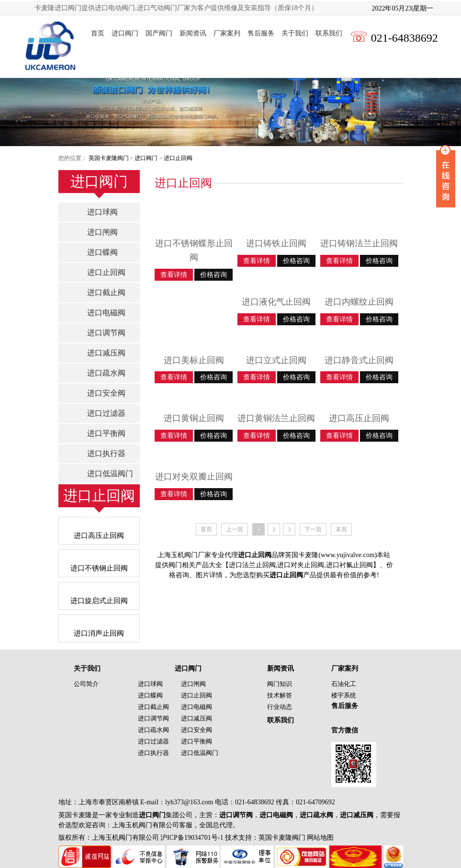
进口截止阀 (106, 292)
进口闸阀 (102, 232)
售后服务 (261, 33)
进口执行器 (106, 453)
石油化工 (344, 684)
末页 (341, 529)
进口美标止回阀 (194, 360)
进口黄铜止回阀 (194, 418)
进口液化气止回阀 (276, 302)
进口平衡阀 (106, 433)
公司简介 (86, 684)
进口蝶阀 (102, 252)
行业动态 (280, 707)
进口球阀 (102, 212)
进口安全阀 (106, 393)
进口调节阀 (106, 333)
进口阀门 (125, 33)
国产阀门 (159, 33)
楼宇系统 (344, 695)
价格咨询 (214, 275)
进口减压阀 (106, 353)
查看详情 (174, 275)
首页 (98, 33)
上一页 (235, 529)
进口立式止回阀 (276, 360)
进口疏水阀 (106, 373)
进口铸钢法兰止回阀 (359, 243)
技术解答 (280, 695)
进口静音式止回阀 (359, 360)
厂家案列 (227, 33)
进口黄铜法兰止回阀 (276, 418)
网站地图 (320, 838)
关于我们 (295, 33)
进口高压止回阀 (359, 418)
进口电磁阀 (106, 313)
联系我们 (329, 33)
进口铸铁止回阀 (276, 243)
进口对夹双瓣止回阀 (194, 477)
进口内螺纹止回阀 (359, 302)
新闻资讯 (193, 33)
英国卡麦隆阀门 (109, 158)
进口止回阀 (178, 158)
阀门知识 (280, 684)
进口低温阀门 (110, 474)
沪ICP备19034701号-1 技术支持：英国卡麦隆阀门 (232, 838)
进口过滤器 (106, 413)
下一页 (313, 529)
